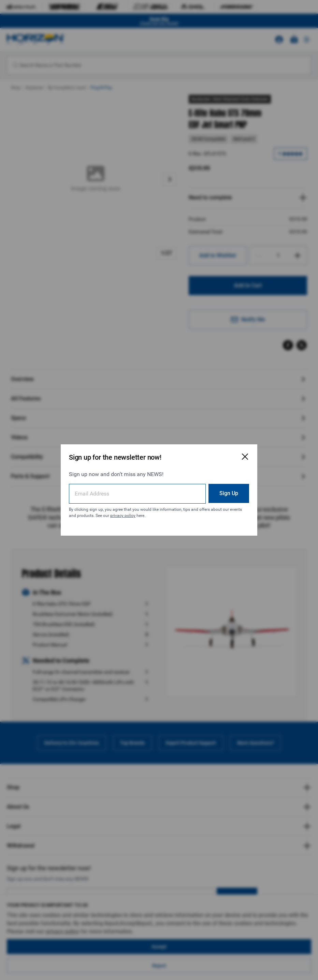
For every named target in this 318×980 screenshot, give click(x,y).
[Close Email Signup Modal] (245, 457)
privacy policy (123, 516)
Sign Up (229, 493)
